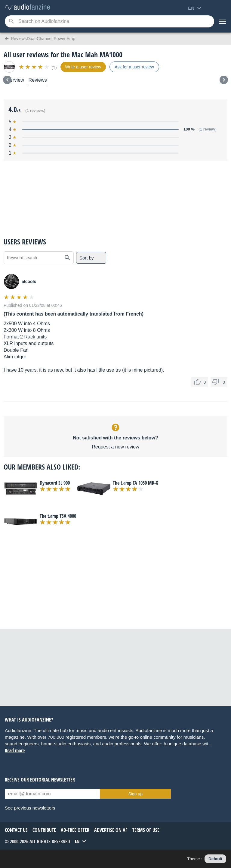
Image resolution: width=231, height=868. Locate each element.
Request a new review (115, 447)
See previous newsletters (30, 808)
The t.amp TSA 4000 (58, 516)
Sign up (135, 794)
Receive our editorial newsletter (40, 780)
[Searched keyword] (109, 21)
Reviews (38, 80)
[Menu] (223, 21)
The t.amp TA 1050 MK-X (136, 483)
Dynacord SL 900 (55, 483)
